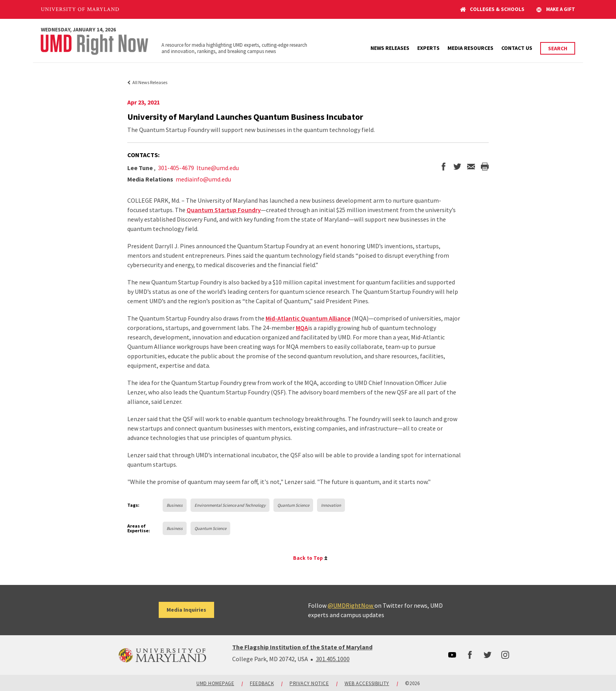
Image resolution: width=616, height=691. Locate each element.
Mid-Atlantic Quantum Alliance (308, 318)
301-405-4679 (176, 168)
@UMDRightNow (351, 605)
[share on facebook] (444, 167)
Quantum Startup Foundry (224, 210)
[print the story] (485, 167)
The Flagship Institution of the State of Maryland (302, 647)
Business (175, 505)
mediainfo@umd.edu (203, 179)
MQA (302, 328)
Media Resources (470, 48)
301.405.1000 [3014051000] (333, 659)
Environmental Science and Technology (230, 505)
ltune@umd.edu (218, 168)
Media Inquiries (186, 610)
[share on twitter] (457, 167)
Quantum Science (293, 505)
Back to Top (308, 558)
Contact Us (517, 48)
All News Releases (150, 82)
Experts (428, 48)
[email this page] (471, 168)
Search (558, 48)
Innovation (331, 505)
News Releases (390, 48)
